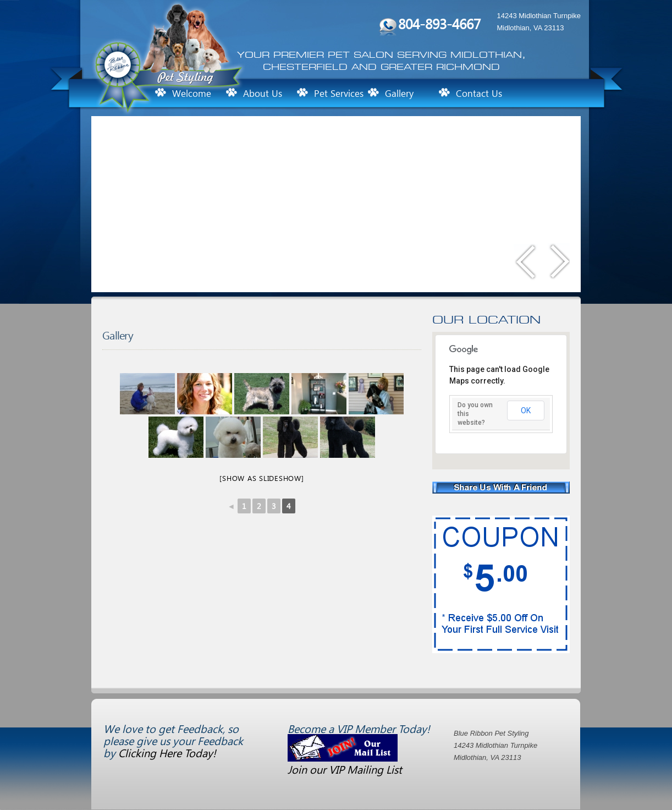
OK (526, 411)
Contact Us (479, 94)
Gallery (399, 94)
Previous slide (527, 264)
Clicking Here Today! (167, 752)
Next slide (559, 264)
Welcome (192, 94)
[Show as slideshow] (261, 478)
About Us (263, 94)
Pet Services (339, 94)
